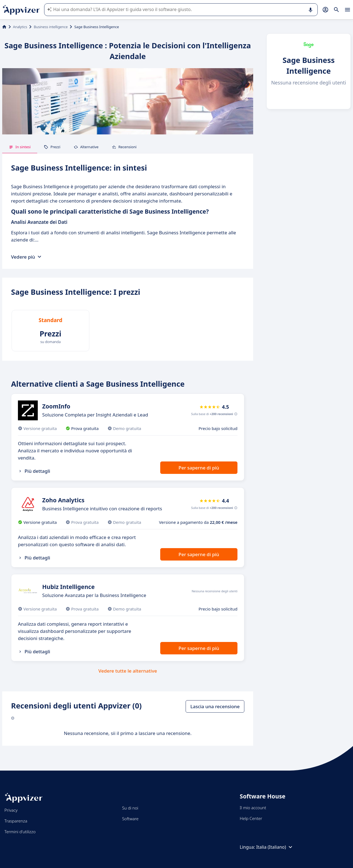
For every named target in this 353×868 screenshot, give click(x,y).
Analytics (20, 27)
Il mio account (253, 808)
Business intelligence (51, 27)
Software (130, 819)
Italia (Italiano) (275, 847)
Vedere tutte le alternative (128, 671)
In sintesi (20, 147)
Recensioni (124, 147)
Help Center (251, 818)
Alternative (86, 147)
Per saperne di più (199, 468)
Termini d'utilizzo (20, 832)
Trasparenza (16, 821)
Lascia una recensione (215, 706)
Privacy (11, 810)
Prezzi (52, 147)
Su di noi (130, 808)
